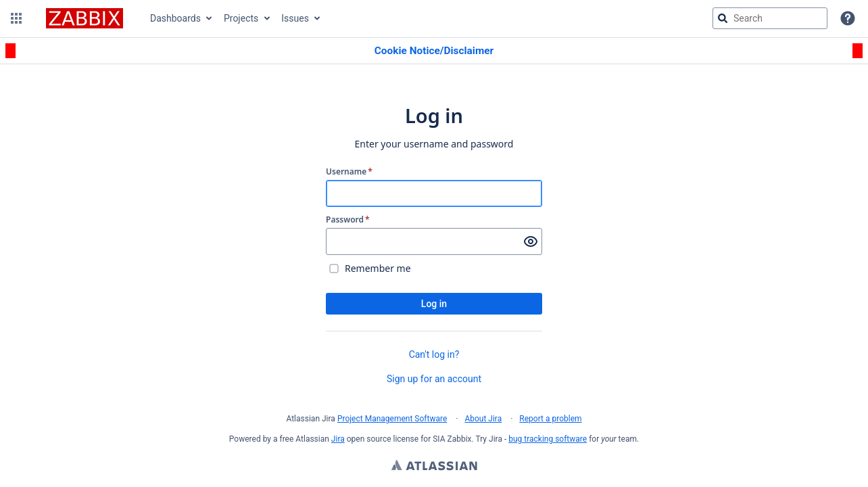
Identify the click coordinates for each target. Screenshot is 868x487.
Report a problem (550, 419)
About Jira (483, 419)
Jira (338, 439)
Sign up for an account (434, 379)
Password (348, 220)
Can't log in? (434, 354)
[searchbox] (770, 18)
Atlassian (434, 467)
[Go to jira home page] (85, 18)
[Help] (848, 18)
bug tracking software (548, 439)
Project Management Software (392, 419)
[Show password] (531, 241)
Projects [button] (241, 18)
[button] (16, 18)
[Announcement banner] (434, 51)
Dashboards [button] (175, 18)
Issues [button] (295, 18)
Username (349, 172)
